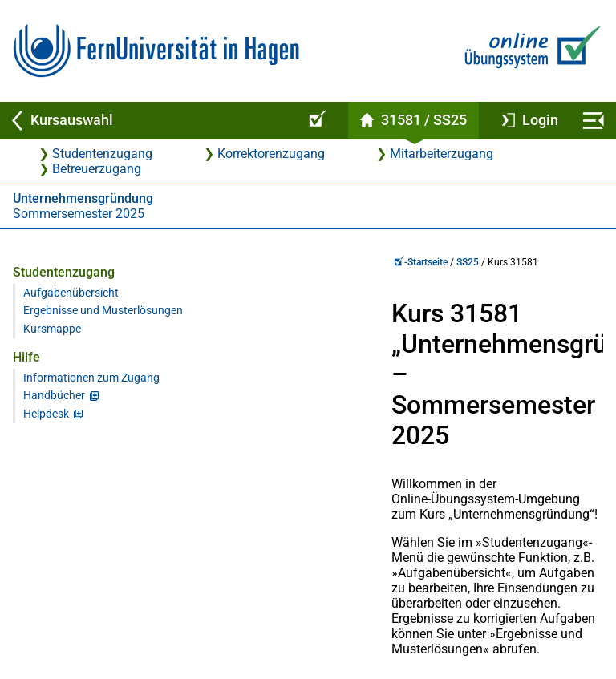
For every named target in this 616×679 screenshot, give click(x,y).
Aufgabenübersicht (71, 293)
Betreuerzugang (97, 169)
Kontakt (245, 615)
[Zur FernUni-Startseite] (156, 51)
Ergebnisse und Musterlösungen (64, 317)
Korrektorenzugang (271, 154)
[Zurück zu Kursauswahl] (148, 121)
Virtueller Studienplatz (67, 615)
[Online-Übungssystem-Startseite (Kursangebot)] (315, 121)
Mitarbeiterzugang (442, 154)
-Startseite (226, 262)
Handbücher (54, 409)
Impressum (561, 615)
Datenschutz (399, 615)
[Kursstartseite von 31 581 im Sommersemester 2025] (413, 121)
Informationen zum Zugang (91, 392)
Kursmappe (52, 343)
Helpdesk (46, 428)
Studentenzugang (102, 154)
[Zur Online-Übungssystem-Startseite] (529, 51)
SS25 (273, 262)
